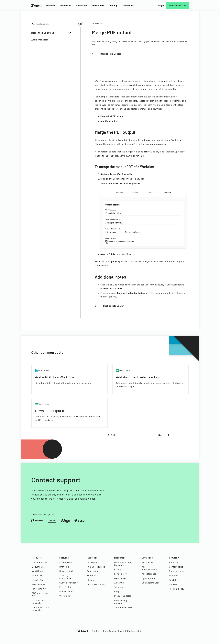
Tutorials (119, 587)
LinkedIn (174, 575)
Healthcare (93, 575)
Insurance (92, 562)
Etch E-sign (65, 587)
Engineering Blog (151, 583)
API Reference (149, 574)
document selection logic (130, 293)
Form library (120, 574)
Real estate (93, 571)
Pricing (113, 5)
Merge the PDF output (43, 33)
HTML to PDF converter (38, 602)
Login (161, 5)
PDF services (39, 584)
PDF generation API (40, 594)
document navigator (155, 144)
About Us (174, 562)
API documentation (149, 568)
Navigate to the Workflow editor (117, 174)
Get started (148, 562)
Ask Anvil (119, 583)
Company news (177, 571)
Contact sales (176, 567)
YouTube (174, 580)
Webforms (37, 575)
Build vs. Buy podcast (121, 602)
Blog (117, 591)
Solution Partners (123, 607)
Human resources (96, 567)
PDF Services (66, 591)
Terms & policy (177, 589)
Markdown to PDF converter (41, 609)
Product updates (123, 596)
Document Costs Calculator (123, 564)
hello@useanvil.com (114, 631)
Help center (120, 578)
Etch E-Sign (38, 580)
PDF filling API (39, 589)
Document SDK (40, 562)
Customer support (69, 583)
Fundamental (66, 562)
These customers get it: (43, 514)
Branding (64, 567)
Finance (91, 580)
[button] (52, 33)
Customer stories (96, 584)
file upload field (110, 156)
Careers (173, 584)
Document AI (129, 5)
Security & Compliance (65, 577)
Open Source (148, 578)
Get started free (178, 5)
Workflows (38, 571)
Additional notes (40, 40)
